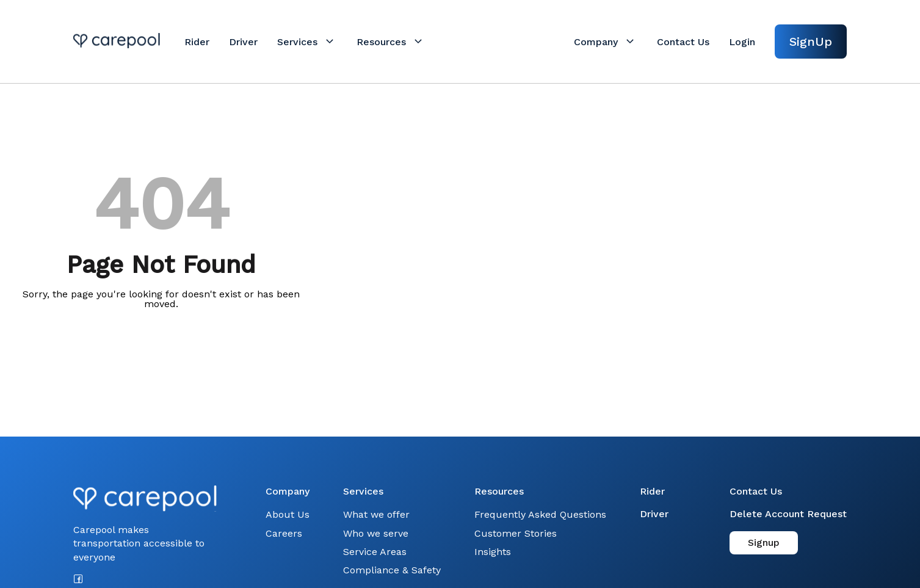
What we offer (376, 514)
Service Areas (375, 552)
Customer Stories (516, 533)
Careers (284, 533)
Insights (493, 552)
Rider (652, 491)
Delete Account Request (788, 514)
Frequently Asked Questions (540, 514)
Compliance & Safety (392, 570)
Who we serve (376, 533)
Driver (654, 514)
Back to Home (161, 340)
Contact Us (756, 491)
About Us (288, 514)
